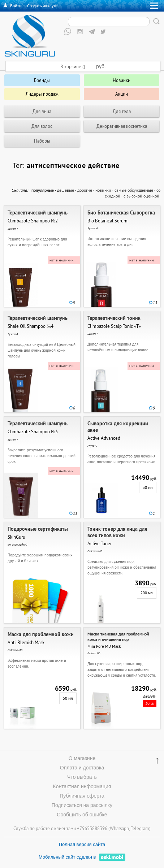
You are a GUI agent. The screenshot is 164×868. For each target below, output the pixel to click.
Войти (16, 6)
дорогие (85, 190)
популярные (43, 190)
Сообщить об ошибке (82, 815)
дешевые (66, 190)
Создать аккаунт (42, 6)
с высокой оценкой (141, 196)
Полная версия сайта (82, 844)
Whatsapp (119, 828)
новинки (103, 190)
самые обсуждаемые (134, 190)
